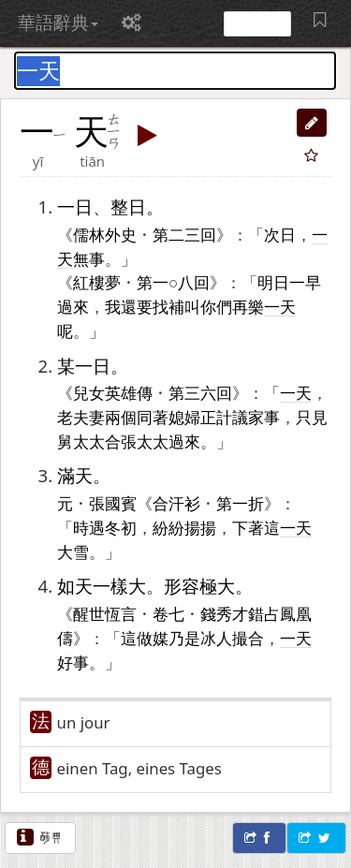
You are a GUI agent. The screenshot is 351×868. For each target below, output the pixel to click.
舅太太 (81, 441)
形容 (182, 586)
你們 (216, 306)
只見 (312, 417)
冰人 (216, 638)
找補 (168, 306)
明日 (273, 282)
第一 (153, 282)
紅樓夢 (97, 282)
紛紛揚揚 (184, 527)
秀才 (232, 613)
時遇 (89, 527)
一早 (305, 282)
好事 (73, 662)
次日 (280, 234)
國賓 (121, 503)
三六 (200, 392)
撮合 (248, 638)
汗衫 (184, 503)
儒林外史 (105, 234)
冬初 (121, 527)
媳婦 (184, 417)
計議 (232, 417)
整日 (128, 206)
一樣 (110, 586)
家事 (264, 417)
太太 (153, 441)
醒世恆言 (105, 613)
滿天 (75, 475)
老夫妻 (81, 417)
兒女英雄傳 (113, 392)
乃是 (184, 638)
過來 (73, 306)
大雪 (73, 552)
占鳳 (280, 613)
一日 (75, 206)
